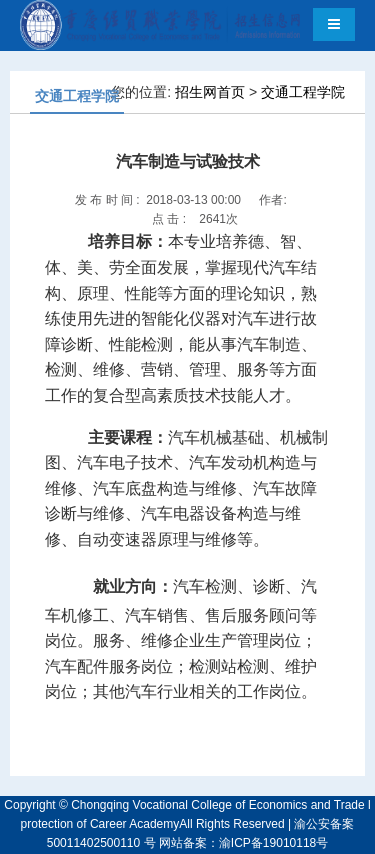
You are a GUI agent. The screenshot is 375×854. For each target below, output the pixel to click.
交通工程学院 (303, 92)
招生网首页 (210, 92)
